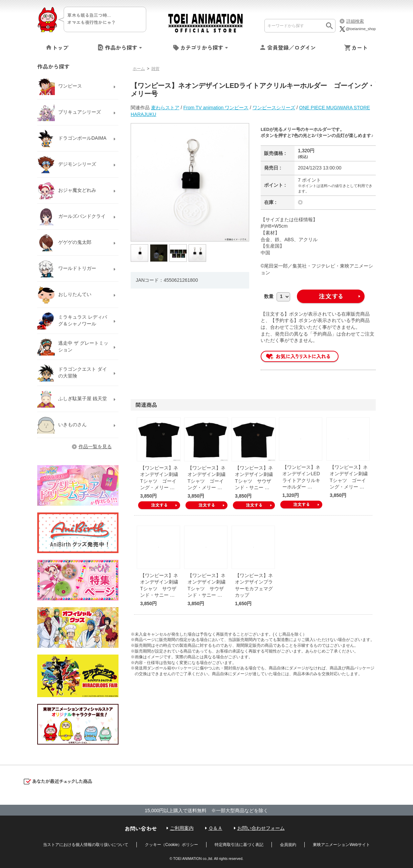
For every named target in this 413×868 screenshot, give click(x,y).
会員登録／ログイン (291, 47)
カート (360, 47)
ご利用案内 (182, 828)
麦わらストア (165, 108)
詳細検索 (355, 21)
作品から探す (121, 47)
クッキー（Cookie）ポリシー (171, 845)
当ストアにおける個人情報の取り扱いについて (86, 845)
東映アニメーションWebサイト (341, 845)
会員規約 (288, 845)
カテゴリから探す (202, 47)
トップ (60, 47)
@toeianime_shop (357, 29)
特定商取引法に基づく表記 (239, 845)
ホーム (139, 69)
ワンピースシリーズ (274, 108)
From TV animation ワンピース (216, 108)
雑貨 (155, 69)
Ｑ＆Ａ (215, 828)
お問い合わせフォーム (261, 828)
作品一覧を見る (95, 447)
